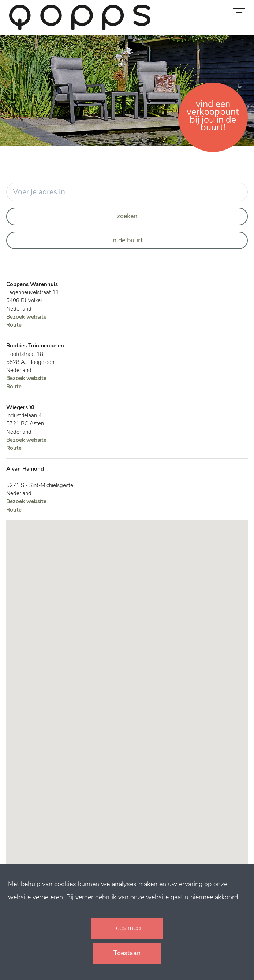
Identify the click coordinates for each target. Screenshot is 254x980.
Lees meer (127, 928)
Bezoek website (26, 317)
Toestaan (127, 953)
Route (14, 325)
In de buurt (127, 240)
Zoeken (127, 216)
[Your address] (127, 192)
